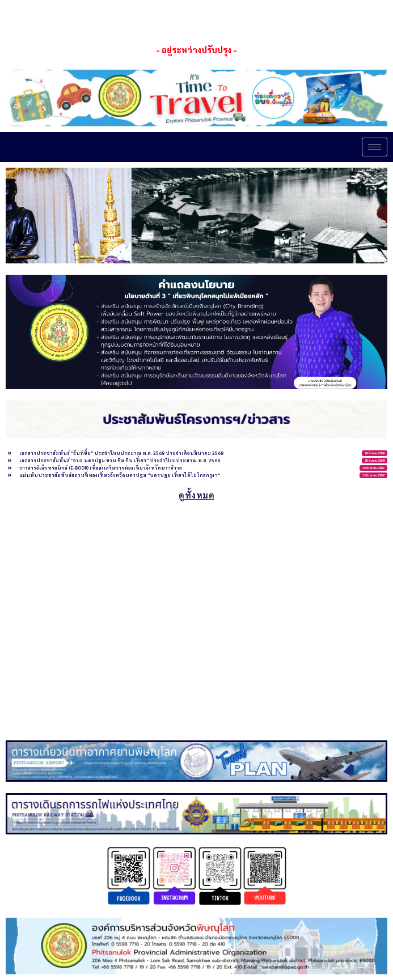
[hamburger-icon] (375, 147)
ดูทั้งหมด (196, 495)
